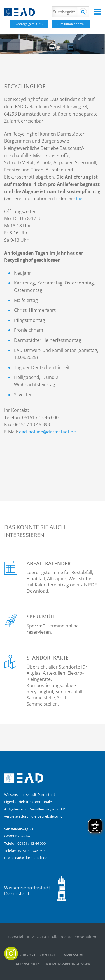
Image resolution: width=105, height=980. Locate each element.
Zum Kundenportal (71, 24)
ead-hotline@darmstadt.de (47, 432)
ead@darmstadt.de (31, 858)
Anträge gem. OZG (29, 24)
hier (80, 198)
